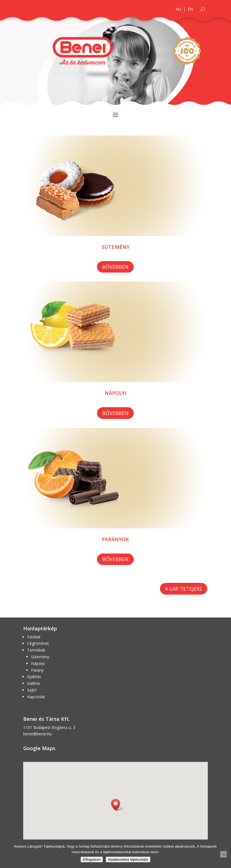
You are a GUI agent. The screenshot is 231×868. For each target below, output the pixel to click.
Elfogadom (92, 859)
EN (190, 9)
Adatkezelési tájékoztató (128, 859)
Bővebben (115, 267)
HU (178, 9)
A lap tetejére (184, 589)
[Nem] (223, 854)
